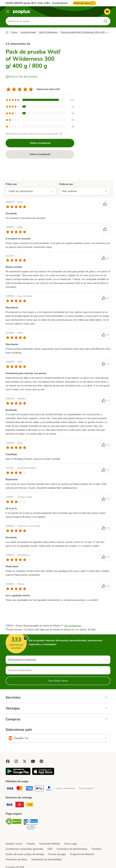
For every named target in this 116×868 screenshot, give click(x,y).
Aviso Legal (70, 844)
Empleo (31, 844)
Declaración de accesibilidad (46, 859)
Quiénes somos (14, 844)
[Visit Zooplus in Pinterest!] (41, 761)
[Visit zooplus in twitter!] (25, 761)
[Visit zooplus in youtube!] (33, 761)
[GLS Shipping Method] (10, 805)
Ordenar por (66, 184)
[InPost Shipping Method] (29, 805)
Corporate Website (50, 844)
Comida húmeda (28, 32)
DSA (50, 849)
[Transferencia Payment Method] (86, 788)
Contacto (97, 849)
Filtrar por (11, 184)
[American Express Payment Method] (29, 789)
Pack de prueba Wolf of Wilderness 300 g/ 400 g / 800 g (87, 32)
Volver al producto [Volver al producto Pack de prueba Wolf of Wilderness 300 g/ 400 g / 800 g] (40, 143)
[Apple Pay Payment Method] (39, 789)
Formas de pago (57, 854)
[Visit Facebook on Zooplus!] (8, 761)
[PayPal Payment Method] (49, 789)
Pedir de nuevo (84, 3)
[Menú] (8, 12)
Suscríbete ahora (58, 681)
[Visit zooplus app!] (18, 774)
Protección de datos (16, 859)
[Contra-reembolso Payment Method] (66, 788)
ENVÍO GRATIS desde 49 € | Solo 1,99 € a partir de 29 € (37, 3)
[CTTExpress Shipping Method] (20, 805)
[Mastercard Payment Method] (20, 789)
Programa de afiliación (82, 854)
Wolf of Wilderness (48, 32)
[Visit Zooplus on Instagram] (16, 761)
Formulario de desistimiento (72, 849)
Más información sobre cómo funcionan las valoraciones (34, 134)
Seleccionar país (19, 730)
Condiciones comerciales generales (24, 849)
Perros (14, 32)
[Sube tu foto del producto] (22, 77)
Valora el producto (40, 154)
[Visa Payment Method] (10, 789)
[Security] (14, 822)
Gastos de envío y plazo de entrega (25, 854)
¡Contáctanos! (60, 3)
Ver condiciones (73, 626)
